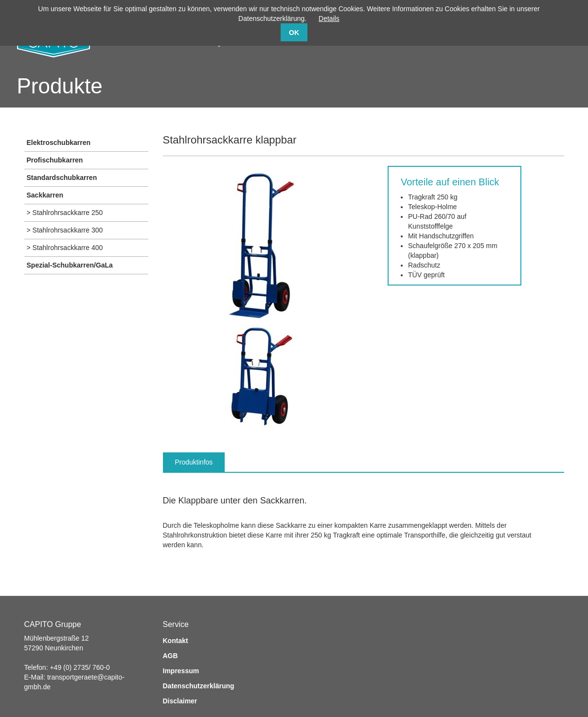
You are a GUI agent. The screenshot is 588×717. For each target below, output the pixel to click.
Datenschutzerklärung (199, 686)
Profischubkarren (55, 160)
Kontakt (176, 641)
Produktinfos (194, 462)
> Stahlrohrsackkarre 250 (65, 213)
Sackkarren (45, 195)
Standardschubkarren (62, 178)
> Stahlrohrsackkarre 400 (65, 248)
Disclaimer (180, 701)
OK (294, 33)
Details (329, 18)
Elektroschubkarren (59, 143)
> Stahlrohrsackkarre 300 (65, 230)
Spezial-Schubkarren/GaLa (70, 265)
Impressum (181, 671)
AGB (170, 656)
